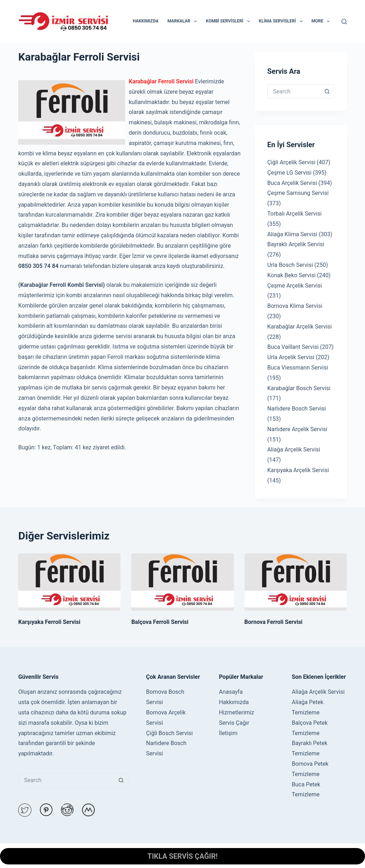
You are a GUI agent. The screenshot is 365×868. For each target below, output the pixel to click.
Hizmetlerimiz (237, 712)
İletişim (228, 733)
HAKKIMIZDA (145, 21)
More (322, 21)
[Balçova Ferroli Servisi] (182, 582)
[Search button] (327, 91)
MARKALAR (184, 21)
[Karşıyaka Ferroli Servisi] (69, 582)
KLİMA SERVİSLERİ (282, 21)
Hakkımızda (234, 702)
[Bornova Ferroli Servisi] (296, 582)
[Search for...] (294, 91)
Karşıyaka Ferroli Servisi (49, 622)
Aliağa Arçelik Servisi (318, 692)
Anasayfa (231, 692)
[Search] (344, 22)
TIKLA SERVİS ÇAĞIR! (183, 856)
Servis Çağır (234, 723)
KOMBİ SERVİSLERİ (229, 21)
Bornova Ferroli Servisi (274, 622)
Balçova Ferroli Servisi (160, 622)
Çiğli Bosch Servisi (169, 733)
